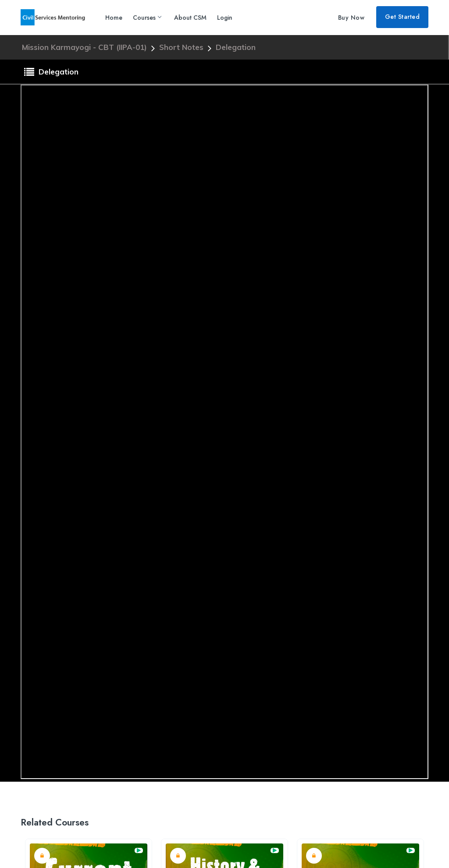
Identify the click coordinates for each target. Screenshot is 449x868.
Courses (147, 18)
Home (114, 18)
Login (225, 18)
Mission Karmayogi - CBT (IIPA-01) (86, 47)
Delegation (236, 47)
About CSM (190, 18)
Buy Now (351, 18)
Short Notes (182, 47)
